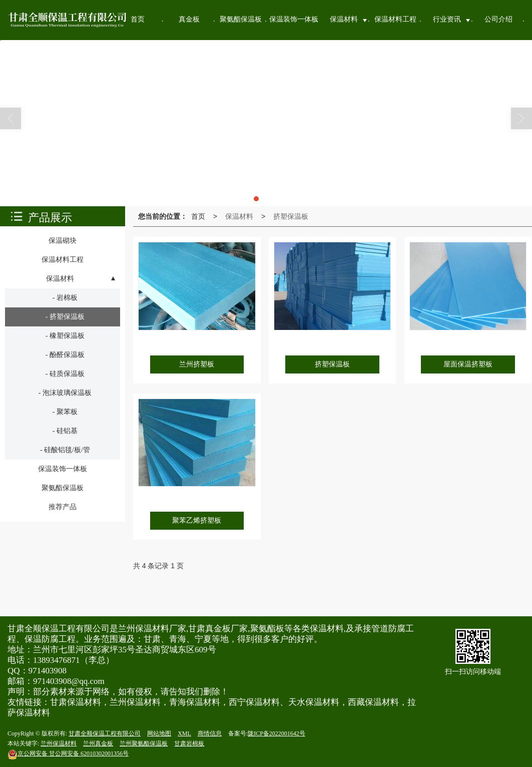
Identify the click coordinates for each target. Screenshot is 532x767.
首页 (198, 216)
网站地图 (159, 733)
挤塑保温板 (291, 216)
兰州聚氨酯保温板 (144, 743)
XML (184, 733)
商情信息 (210, 733)
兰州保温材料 (59, 743)
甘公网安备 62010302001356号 (68, 753)
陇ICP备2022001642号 (277, 733)
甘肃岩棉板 (189, 743)
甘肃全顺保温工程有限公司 (105, 733)
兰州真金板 (98, 743)
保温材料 (239, 216)
